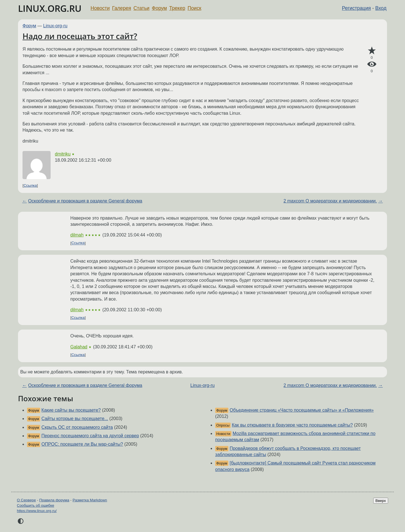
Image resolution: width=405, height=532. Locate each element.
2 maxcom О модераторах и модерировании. (330, 201)
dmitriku (63, 154)
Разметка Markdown (90, 500)
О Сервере (26, 500)
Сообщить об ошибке (36, 505)
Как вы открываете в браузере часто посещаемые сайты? (292, 425)
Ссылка (30, 185)
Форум (159, 8)
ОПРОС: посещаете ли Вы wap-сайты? (82, 444)
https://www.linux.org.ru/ (37, 511)
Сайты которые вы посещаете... (75, 419)
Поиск (194, 8)
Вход (381, 8)
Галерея (122, 8)
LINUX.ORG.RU (50, 8)
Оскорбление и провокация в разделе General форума (85, 201)
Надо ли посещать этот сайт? (80, 36)
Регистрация (356, 8)
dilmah (77, 235)
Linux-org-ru (55, 26)
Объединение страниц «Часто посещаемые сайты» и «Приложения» (301, 410)
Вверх (381, 501)
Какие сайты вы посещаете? (71, 410)
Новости (100, 8)
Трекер (177, 8)
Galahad (79, 347)
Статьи (141, 8)
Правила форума (54, 500)
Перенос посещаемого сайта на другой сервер (90, 436)
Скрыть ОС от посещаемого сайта (77, 427)
